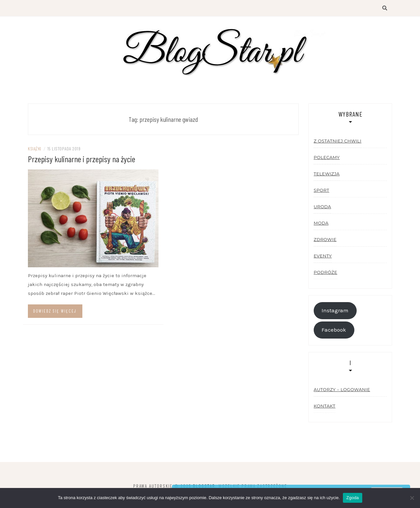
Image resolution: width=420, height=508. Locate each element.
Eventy (323, 256)
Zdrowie (325, 239)
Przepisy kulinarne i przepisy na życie (82, 159)
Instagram (335, 310)
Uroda (322, 207)
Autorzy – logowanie (342, 389)
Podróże (325, 272)
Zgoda (352, 498)
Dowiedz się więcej (55, 311)
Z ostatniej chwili (337, 141)
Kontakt (325, 406)
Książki (35, 149)
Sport (321, 190)
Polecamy (327, 157)
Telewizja (327, 174)
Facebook (334, 330)
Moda (321, 223)
